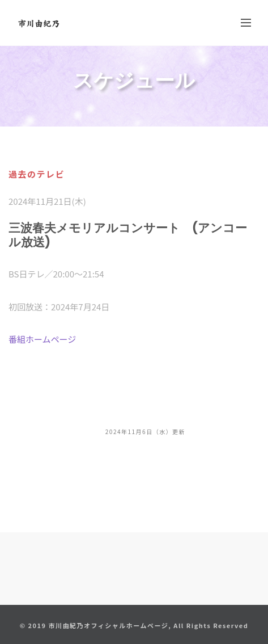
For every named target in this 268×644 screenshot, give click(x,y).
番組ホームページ (42, 339)
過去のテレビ (37, 174)
